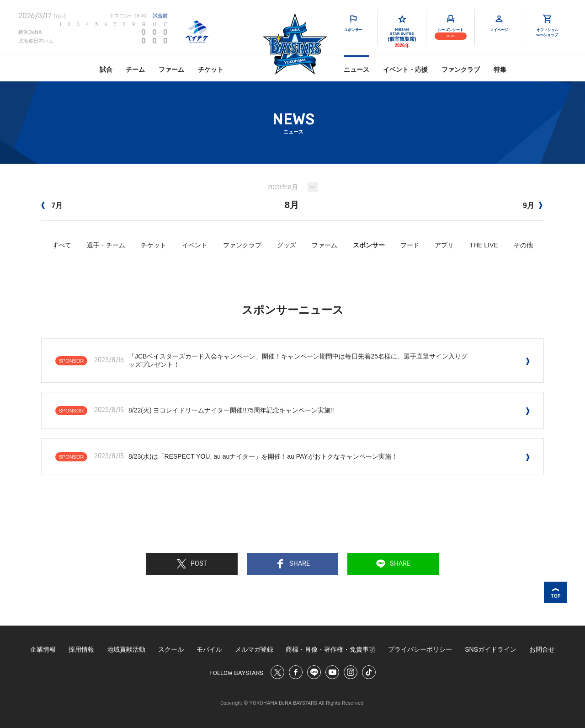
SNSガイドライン (491, 649)
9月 (533, 206)
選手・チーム (106, 245)
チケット (211, 70)
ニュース (356, 70)
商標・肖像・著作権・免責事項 (330, 649)
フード (410, 245)
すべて (62, 245)
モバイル (209, 649)
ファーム (171, 70)
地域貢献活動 (126, 649)
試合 (106, 70)
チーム (135, 70)
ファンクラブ (461, 70)
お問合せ (542, 649)
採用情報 (81, 649)
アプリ (444, 245)
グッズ (287, 245)
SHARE (293, 564)
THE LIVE (484, 245)
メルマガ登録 (254, 649)
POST (192, 564)
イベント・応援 (405, 70)
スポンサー (369, 245)
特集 (500, 70)
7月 (52, 206)
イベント (195, 245)
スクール (171, 649)
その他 (523, 245)
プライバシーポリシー (420, 649)
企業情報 (43, 649)
